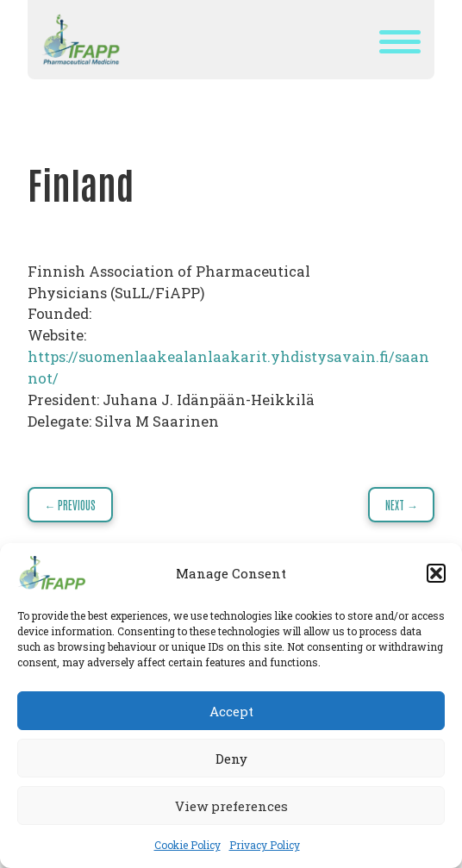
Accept (231, 711)
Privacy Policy (265, 845)
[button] (436, 573)
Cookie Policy (187, 845)
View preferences (231, 806)
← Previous (70, 505)
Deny (231, 759)
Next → (402, 505)
